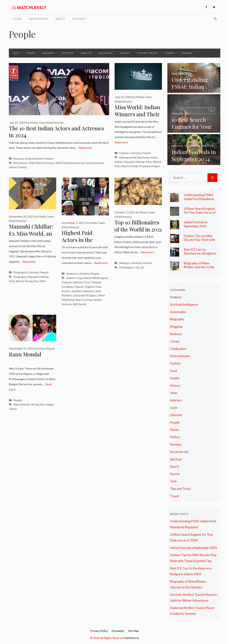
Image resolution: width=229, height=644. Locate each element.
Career (169, 53)
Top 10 (139, 267)
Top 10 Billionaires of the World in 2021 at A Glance (138, 229)
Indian (118, 162)
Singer (50, 404)
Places (175, 430)
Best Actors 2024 (24, 163)
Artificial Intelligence (184, 304)
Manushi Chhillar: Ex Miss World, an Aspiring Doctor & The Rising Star (31, 237)
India (154, 157)
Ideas (174, 393)
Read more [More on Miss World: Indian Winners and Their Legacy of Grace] (121, 142)
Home (17, 19)
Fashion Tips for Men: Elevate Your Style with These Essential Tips (199, 240)
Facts (87, 282)
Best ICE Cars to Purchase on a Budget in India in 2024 (200, 253)
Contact (79, 19)
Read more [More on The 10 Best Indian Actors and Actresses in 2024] (85, 148)
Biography (20, 272)
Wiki (43, 281)
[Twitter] (214, 7)
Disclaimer (118, 631)
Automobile (178, 312)
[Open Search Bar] (215, 19)
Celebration (178, 349)
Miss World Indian (126, 166)
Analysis (86, 53)
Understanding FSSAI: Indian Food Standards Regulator (199, 199)
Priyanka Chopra (149, 166)
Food (174, 371)
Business (48, 53)
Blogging (106, 53)
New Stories (38, 19)
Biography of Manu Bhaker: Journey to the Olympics (199, 267)
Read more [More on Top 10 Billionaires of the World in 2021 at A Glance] (148, 252)
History (175, 386)
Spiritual (176, 459)
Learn (174, 408)
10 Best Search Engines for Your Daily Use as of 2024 (200, 213)
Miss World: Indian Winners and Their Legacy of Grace (137, 114)
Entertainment (34, 158)
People (49, 158)
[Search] (212, 178)
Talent (13, 409)
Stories (175, 474)
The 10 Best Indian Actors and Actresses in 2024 (56, 132)
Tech (16, 53)
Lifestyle (67, 53)
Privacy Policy (99, 631)
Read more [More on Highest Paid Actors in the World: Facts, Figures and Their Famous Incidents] (101, 263)
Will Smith (79, 304)
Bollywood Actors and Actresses (84, 163)
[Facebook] (206, 7)
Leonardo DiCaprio (85, 295)
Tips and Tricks (147, 53)
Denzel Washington (96, 278)
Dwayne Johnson (72, 282)
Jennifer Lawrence (83, 291)
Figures (79, 287)
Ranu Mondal (25, 354)
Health (125, 53)
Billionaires (127, 267)
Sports (175, 466)
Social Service (179, 452)
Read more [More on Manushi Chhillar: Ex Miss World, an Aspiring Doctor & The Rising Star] (29, 262)
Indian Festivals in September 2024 (196, 224)
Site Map (133, 631)
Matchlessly (132, 638)
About (60, 19)
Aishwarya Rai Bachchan (134, 157)
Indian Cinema (18, 167)
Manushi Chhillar (134, 162)
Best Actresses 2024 (49, 163)
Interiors (176, 400)
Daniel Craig (74, 278)
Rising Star (32, 281)
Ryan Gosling (84, 300)
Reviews (176, 444)
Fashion (187, 53)
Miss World (153, 162)
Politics (175, 437)
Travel (31, 53)
